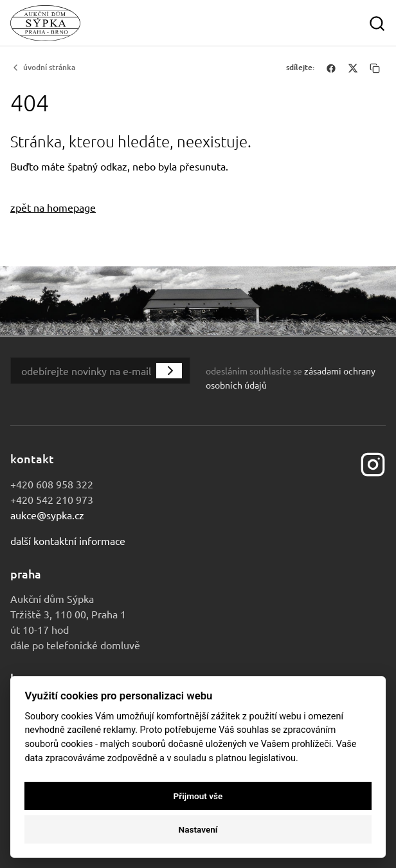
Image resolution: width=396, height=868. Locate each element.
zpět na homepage (53, 207)
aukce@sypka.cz (47, 515)
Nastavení (198, 829)
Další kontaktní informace (68, 540)
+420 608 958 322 (52, 484)
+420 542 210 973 (52, 499)
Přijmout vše (198, 796)
